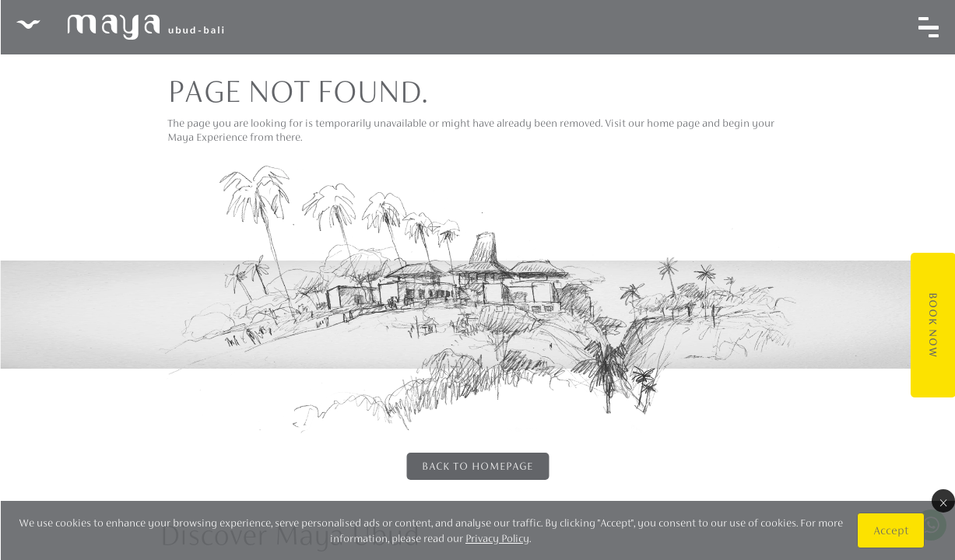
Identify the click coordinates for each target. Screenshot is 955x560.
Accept (890, 530)
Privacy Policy (497, 538)
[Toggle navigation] (928, 27)
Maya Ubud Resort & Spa (119, 27)
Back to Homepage (477, 466)
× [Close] (943, 501)
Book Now (932, 325)
